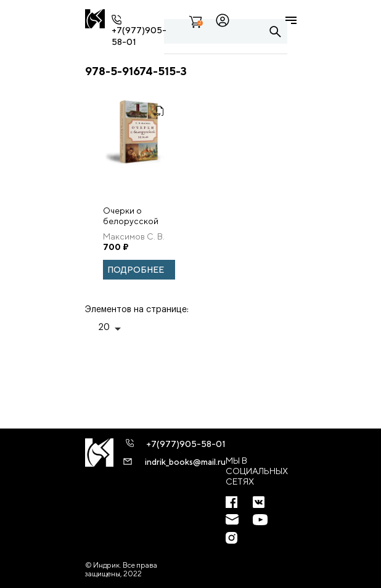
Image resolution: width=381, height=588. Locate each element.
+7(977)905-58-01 (186, 444)
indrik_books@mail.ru (185, 462)
